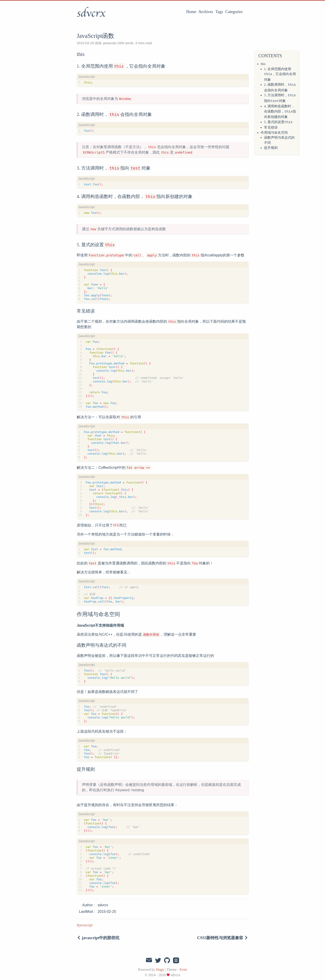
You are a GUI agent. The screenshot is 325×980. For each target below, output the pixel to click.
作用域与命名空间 (274, 131)
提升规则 (271, 146)
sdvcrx (91, 13)
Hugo (160, 970)
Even (183, 970)
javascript (110, 43)
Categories (234, 12)
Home (191, 12)
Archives (206, 12)
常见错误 (271, 126)
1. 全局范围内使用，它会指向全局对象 (280, 74)
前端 (99, 43)
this (263, 64)
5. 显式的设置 (278, 121)
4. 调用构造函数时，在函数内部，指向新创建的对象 (280, 110)
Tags (219, 12)
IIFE (116, 525)
